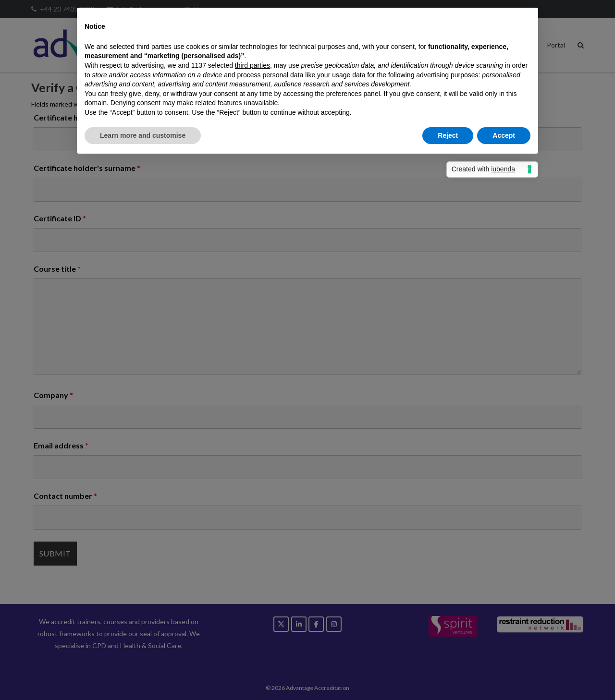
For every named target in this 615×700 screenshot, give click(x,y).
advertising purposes (447, 75)
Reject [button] (448, 135)
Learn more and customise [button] (143, 135)
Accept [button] (504, 135)
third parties (252, 65)
